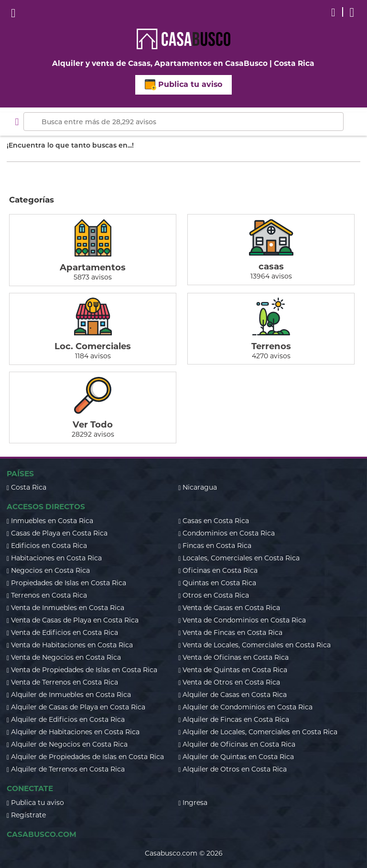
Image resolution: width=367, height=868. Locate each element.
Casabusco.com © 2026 (184, 853)
